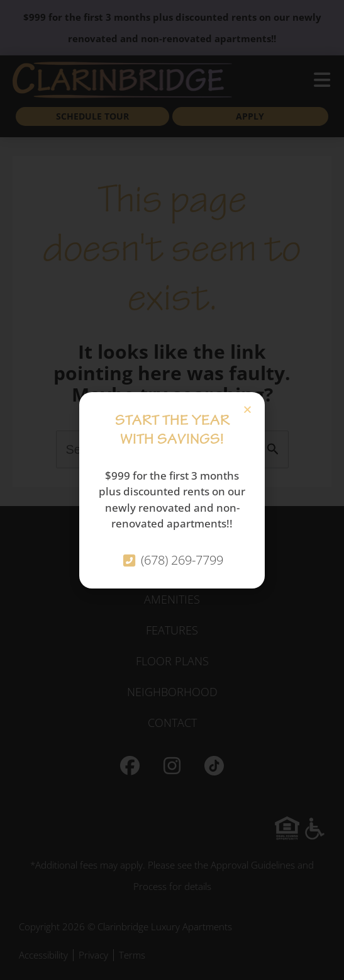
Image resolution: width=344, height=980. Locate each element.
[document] (172, 490)
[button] (247, 409)
